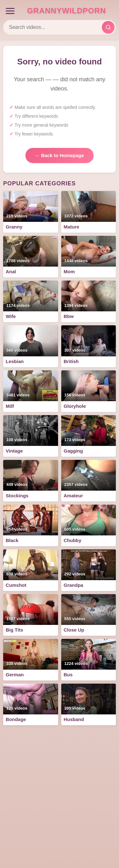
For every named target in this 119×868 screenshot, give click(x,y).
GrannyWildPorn (66, 11)
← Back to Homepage (59, 155)
